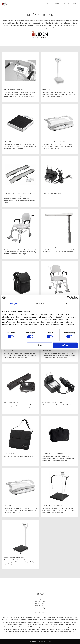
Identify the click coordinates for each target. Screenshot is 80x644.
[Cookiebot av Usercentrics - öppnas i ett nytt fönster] (68, 298)
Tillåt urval (40, 345)
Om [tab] (66, 304)
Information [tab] (40, 304)
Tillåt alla (65, 345)
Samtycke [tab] (14, 304)
